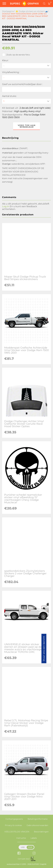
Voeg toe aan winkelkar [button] (27, 126)
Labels (34, 838)
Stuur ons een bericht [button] (44, 648)
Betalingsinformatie (38, 819)
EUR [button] (30, 847)
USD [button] (23, 847)
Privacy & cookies (13, 825)
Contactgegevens (14, 819)
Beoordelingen (41, 832)
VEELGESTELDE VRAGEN (17, 832)
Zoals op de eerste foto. (16, 55)
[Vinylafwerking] (26, 78)
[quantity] (26, 101)
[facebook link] (19, 853)
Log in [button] (6, 206)
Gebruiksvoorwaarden (37, 825)
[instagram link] (34, 853)
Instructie (21, 838)
